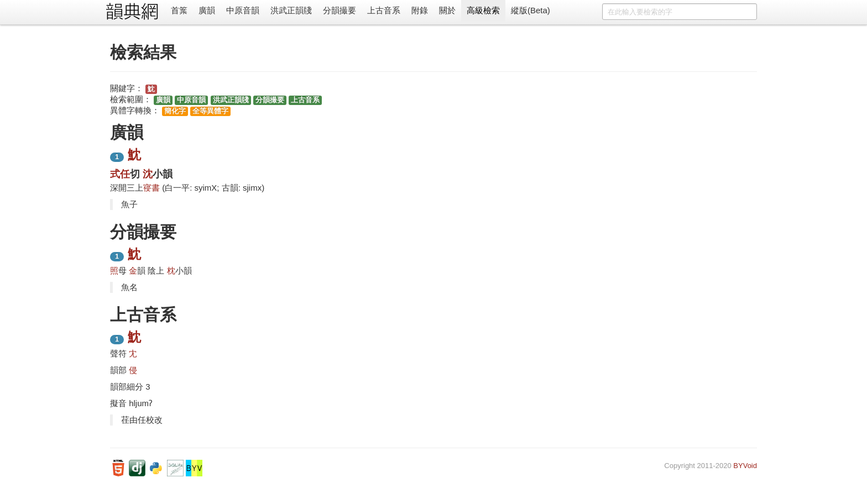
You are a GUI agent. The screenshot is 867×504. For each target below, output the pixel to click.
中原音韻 (243, 10)
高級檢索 (483, 10)
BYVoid (745, 466)
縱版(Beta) (531, 10)
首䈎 (179, 10)
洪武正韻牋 (291, 10)
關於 (447, 10)
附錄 (420, 10)
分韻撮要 (340, 10)
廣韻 (207, 10)
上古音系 (384, 10)
